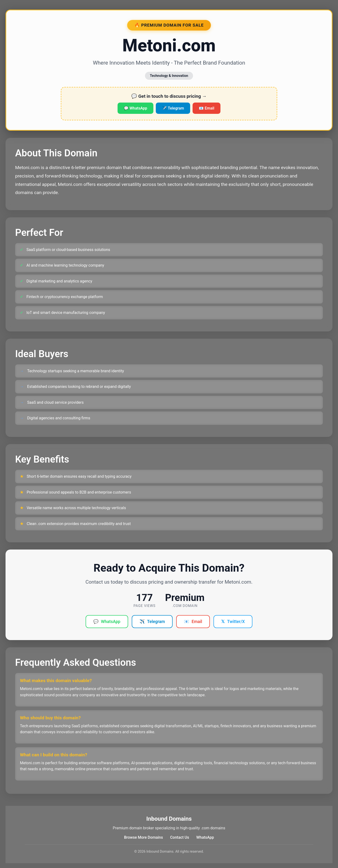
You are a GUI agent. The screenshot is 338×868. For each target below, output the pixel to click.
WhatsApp (107, 622)
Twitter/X (233, 622)
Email (193, 622)
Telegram (152, 622)
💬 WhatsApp (136, 108)
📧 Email (207, 108)
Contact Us (180, 837)
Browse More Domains (144, 837)
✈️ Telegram (173, 108)
